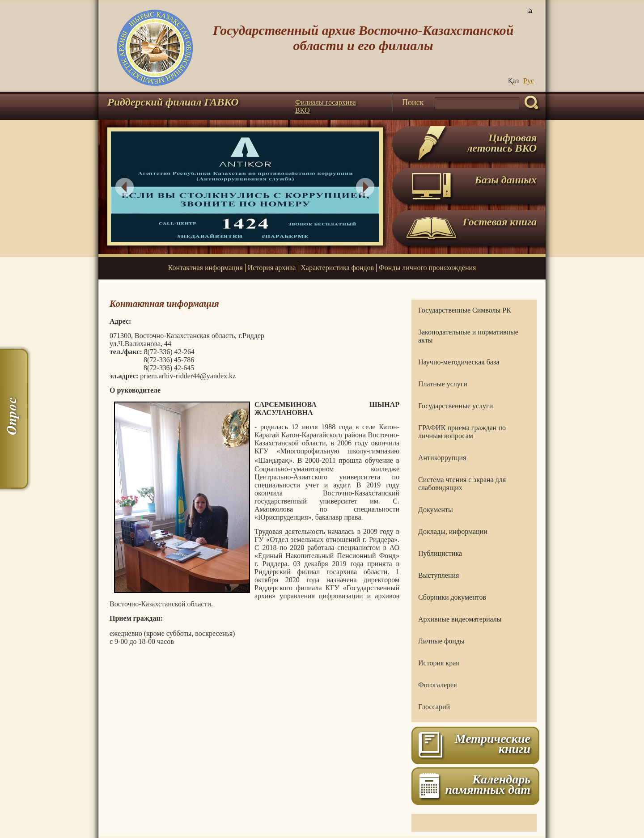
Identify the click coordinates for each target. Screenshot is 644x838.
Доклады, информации (453, 531)
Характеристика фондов (337, 268)
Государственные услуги (455, 406)
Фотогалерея (438, 685)
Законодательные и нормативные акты (468, 336)
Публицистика (440, 553)
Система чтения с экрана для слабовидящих (462, 484)
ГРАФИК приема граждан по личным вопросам (462, 432)
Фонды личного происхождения (427, 268)
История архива (272, 268)
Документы (436, 510)
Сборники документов (452, 597)
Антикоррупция (442, 458)
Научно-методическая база (459, 362)
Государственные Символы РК (465, 310)
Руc (529, 81)
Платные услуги (443, 384)
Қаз (513, 81)
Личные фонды (441, 641)
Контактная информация (205, 268)
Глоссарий (434, 707)
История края (439, 663)
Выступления (439, 575)
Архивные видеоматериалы (460, 619)
